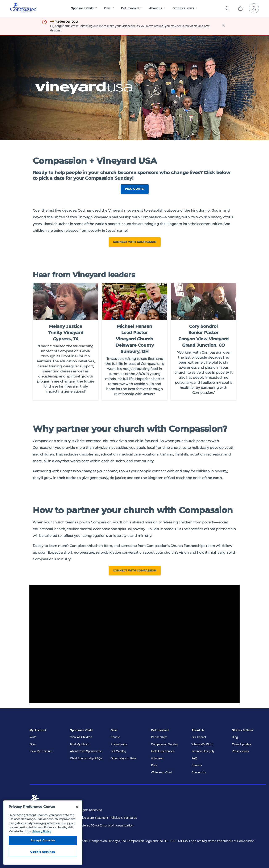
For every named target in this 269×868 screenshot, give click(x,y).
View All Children (81, 737)
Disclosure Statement (94, 818)
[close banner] (224, 26)
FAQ (194, 758)
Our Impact (199, 737)
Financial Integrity (203, 751)
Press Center (240, 751)
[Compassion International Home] (23, 12)
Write (33, 737)
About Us (198, 730)
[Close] (77, 807)
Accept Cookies (43, 840)
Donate (115, 737)
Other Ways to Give (123, 758)
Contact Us (199, 772)
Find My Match (80, 744)
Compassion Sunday (164, 744)
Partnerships (159, 737)
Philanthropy (119, 744)
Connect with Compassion (135, 242)
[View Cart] (240, 8)
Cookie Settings (43, 852)
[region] (43, 833)
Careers (197, 765)
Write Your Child (161, 772)
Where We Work (202, 744)
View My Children (41, 751)
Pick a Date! (135, 189)
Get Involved (160, 730)
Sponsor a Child (81, 730)
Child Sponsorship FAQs (86, 758)
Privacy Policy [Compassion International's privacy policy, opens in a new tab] (42, 831)
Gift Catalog (118, 751)
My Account (38, 730)
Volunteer (157, 758)
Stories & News (243, 730)
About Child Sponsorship (86, 751)
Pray (154, 765)
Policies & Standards (123, 818)
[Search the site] (227, 8)
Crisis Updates (241, 744)
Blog (235, 737)
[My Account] (254, 8)
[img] (23, 8)
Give (33, 744)
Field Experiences (163, 751)
